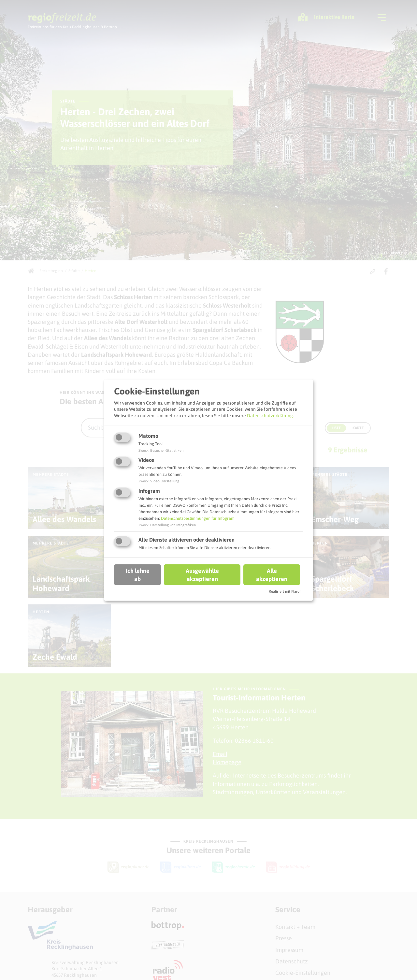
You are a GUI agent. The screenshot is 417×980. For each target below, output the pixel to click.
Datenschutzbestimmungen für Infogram (198, 518)
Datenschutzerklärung (270, 416)
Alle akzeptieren (272, 575)
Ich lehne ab (138, 575)
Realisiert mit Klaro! (285, 591)
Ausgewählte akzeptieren (202, 575)
